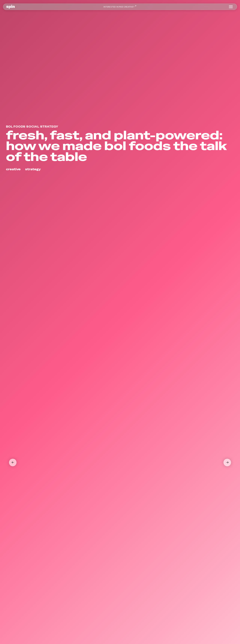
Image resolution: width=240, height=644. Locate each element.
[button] (231, 7)
